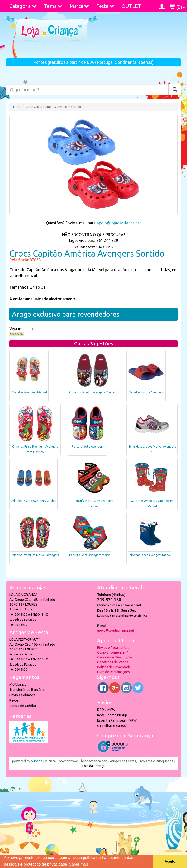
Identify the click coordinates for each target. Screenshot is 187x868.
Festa (105, 6)
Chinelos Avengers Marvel (29, 392)
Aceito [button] (170, 861)
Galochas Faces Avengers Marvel (150, 555)
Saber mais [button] (79, 864)
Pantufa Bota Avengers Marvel (90, 555)
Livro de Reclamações (113, 672)
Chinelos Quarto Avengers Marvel (92, 392)
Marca (79, 6)
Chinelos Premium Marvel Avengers (35, 555)
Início (17, 107)
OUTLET (131, 6)
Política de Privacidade (114, 667)
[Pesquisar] (175, 90)
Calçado (17, 334)
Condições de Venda (113, 662)
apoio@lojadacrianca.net (119, 223)
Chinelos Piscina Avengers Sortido (34, 501)
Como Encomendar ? (112, 652)
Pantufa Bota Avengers (88, 446)
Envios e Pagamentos (113, 648)
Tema (53, 6)
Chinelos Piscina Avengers (146, 392)
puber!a (37, 761)
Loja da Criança (93, 766)
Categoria (23, 6)
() (177, 7)
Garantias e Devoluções (115, 657)
